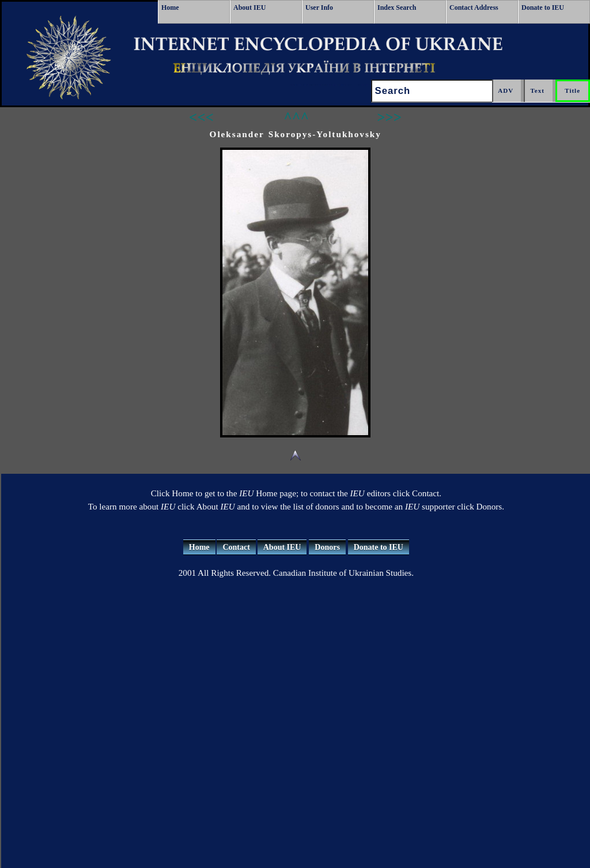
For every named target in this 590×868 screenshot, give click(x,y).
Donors (327, 547)
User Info (319, 7)
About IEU (249, 7)
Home (170, 7)
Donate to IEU (543, 7)
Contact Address (474, 7)
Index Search (397, 7)
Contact (236, 547)
